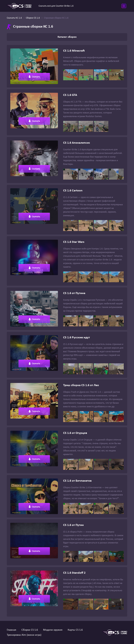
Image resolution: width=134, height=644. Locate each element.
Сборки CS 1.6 (30, 630)
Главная (12, 630)
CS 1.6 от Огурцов (75, 433)
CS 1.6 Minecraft (74, 51)
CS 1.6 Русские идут (77, 338)
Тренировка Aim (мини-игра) (24, 635)
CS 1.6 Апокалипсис (77, 143)
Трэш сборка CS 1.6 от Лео (81, 385)
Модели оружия (53, 630)
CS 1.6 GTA (70, 95)
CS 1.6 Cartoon (73, 191)
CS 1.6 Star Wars (74, 242)
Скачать (34, 77)
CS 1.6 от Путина (74, 293)
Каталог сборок (67, 37)
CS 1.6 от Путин (73, 525)
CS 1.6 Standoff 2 (74, 573)
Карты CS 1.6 (75, 630)
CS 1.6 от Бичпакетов (77, 481)
